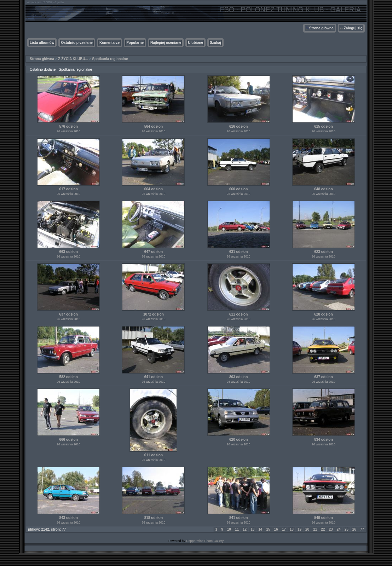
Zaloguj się (353, 28)
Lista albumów (42, 43)
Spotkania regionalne (110, 59)
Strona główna (321, 28)
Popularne (135, 43)
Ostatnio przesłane (77, 43)
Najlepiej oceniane (166, 43)
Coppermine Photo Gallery (205, 541)
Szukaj (215, 43)
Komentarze (109, 43)
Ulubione (195, 43)
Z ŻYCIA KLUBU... (73, 59)
